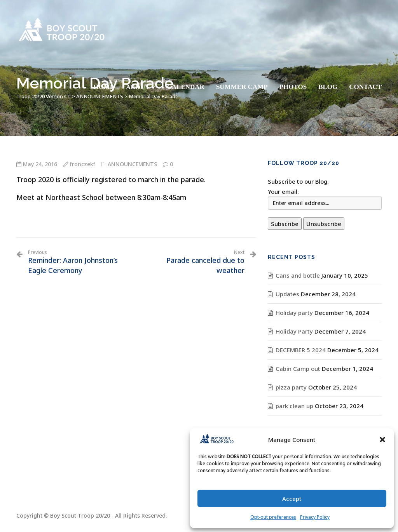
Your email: (283, 191)
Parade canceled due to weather (193, 262)
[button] (382, 440)
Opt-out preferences (273, 517)
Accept (292, 499)
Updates (287, 294)
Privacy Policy (315, 517)
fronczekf (83, 164)
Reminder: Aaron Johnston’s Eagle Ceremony (79, 262)
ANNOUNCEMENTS (132, 164)
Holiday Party (294, 331)
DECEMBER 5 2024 (301, 350)
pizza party (291, 387)
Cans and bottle (298, 275)
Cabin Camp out (298, 369)
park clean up (294, 406)
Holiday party (294, 313)
